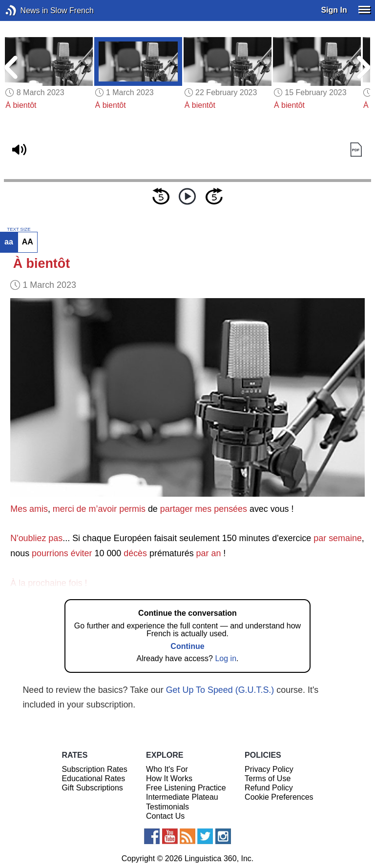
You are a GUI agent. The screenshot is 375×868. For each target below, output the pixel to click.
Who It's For (167, 769)
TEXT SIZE (19, 229)
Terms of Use (268, 778)
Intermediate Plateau (182, 797)
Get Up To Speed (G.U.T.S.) (220, 690)
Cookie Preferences (279, 797)
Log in (226, 658)
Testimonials (167, 807)
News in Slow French (26, 10)
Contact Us (165, 816)
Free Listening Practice (186, 788)
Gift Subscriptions (92, 788)
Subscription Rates (94, 769)
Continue (187, 646)
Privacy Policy (269, 769)
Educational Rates (93, 778)
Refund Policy (269, 788)
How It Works (169, 778)
